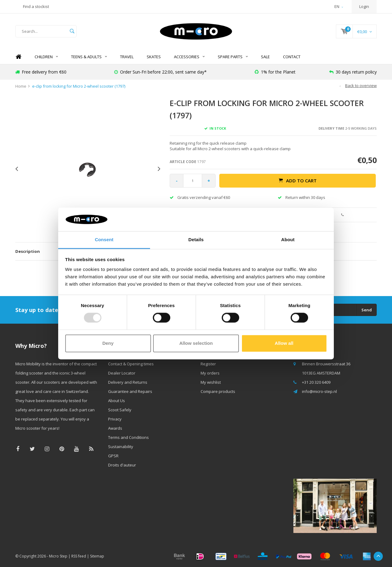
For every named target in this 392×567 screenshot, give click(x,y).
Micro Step (58, 556)
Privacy (115, 419)
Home (18, 57)
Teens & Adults (89, 57)
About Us (117, 401)
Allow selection (196, 343)
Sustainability (121, 447)
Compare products (218, 391)
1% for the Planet (275, 72)
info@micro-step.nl (319, 391)
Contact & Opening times (131, 364)
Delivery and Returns (128, 382)
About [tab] (288, 240)
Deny (108, 343)
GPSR (113, 456)
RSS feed (79, 556)
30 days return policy (353, 72)
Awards (115, 428)
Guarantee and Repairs (130, 391)
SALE (265, 57)
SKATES (154, 57)
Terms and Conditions (128, 437)
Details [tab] (196, 240)
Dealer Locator (122, 373)
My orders (210, 373)
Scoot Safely (120, 410)
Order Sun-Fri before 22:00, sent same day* (160, 72)
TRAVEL (127, 57)
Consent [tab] (104, 240)
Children (46, 57)
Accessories (189, 57)
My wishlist (211, 382)
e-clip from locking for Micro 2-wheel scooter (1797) (79, 86)
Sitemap (97, 556)
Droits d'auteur (122, 465)
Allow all (284, 343)
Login (364, 6)
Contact (292, 57)
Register (208, 364)
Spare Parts (233, 57)
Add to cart (298, 181)
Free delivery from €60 (41, 72)
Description (28, 251)
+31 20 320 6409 (316, 382)
